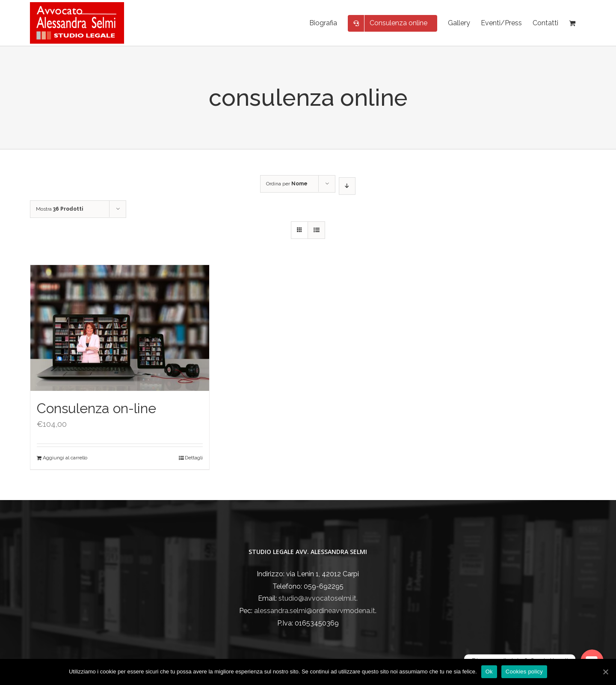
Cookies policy (524, 672)
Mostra (59, 209)
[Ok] (605, 672)
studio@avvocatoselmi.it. (318, 598)
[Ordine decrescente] (347, 186)
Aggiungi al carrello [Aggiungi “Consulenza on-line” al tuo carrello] (65, 458)
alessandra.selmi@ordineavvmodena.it (315, 611)
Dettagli (194, 458)
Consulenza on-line (96, 408)
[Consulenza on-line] (120, 328)
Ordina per (287, 184)
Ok (489, 672)
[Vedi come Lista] (316, 230)
